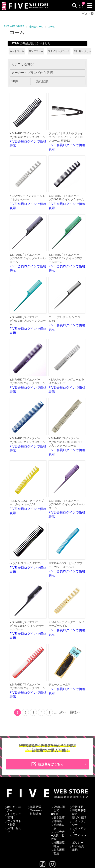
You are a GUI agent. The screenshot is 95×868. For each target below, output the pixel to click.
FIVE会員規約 (78, 848)
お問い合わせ (14, 830)
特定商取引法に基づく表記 (79, 814)
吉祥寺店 (59, 832)
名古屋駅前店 (59, 851)
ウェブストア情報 (14, 823)
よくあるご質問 (14, 816)
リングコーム (36, 51)
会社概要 (78, 807)
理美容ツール (36, 27)
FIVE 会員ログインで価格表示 (28, 120)
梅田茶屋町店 (59, 844)
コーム (51, 27)
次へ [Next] (63, 712)
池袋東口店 (59, 826)
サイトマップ (79, 830)
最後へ (75, 712)
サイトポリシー (79, 823)
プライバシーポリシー (79, 839)
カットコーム (17, 51)
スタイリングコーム (59, 51)
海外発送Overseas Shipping (36, 810)
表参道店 (59, 818)
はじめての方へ (14, 809)
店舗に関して (59, 809)
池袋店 (58, 821)
